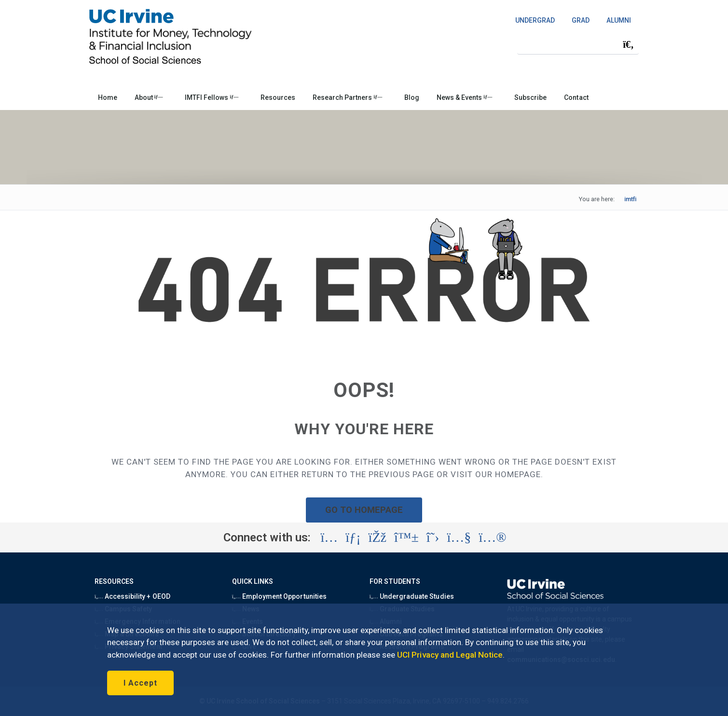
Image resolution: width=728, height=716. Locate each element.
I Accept (140, 683)
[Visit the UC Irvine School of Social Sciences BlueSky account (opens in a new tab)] (406, 537)
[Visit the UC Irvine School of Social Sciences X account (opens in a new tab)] (433, 537)
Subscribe (530, 97)
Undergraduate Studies (412, 596)
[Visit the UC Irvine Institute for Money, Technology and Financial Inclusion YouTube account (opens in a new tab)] (459, 537)
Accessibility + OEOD (132, 596)
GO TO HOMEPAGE (364, 510)
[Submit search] (628, 44)
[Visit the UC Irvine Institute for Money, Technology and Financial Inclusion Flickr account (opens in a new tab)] (492, 537)
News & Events (464, 97)
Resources (278, 97)
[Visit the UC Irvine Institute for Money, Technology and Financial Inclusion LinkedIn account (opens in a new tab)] (353, 537)
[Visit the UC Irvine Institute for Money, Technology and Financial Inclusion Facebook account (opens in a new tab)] (378, 537)
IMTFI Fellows (212, 97)
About (149, 97)
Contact (576, 97)
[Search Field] (578, 44)
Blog (412, 97)
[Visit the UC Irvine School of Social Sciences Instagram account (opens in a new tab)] (329, 537)
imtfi (630, 199)
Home (108, 97)
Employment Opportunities (279, 596)
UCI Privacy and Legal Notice (450, 655)
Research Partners (347, 97)
